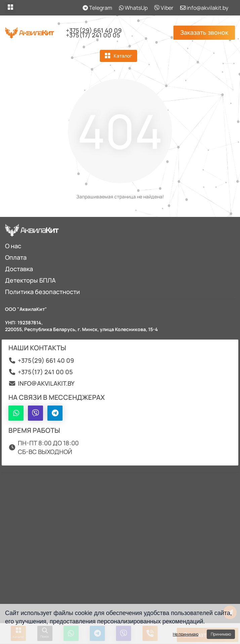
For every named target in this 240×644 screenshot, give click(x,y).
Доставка (19, 269)
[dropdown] (10, 8)
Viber (164, 8)
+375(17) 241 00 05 (93, 35)
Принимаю (221, 634)
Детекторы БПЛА (30, 280)
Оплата (16, 257)
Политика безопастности (43, 292)
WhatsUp (133, 8)
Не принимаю (186, 634)
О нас (13, 246)
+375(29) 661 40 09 (94, 30)
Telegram (97, 8)
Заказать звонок (204, 32)
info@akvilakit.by (204, 8)
